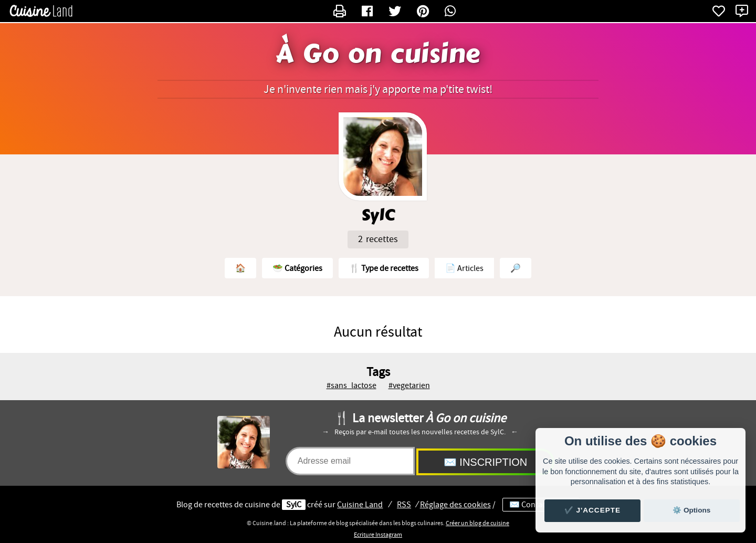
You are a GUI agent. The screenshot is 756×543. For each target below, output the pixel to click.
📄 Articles (464, 268)
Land (360, 505)
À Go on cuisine (378, 54)
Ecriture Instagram (378, 535)
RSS (404, 505)
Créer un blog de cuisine (477, 523)
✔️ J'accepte (593, 510)
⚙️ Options (691, 510)
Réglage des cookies (455, 505)
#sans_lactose (351, 385)
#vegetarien (409, 385)
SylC (294, 505)
